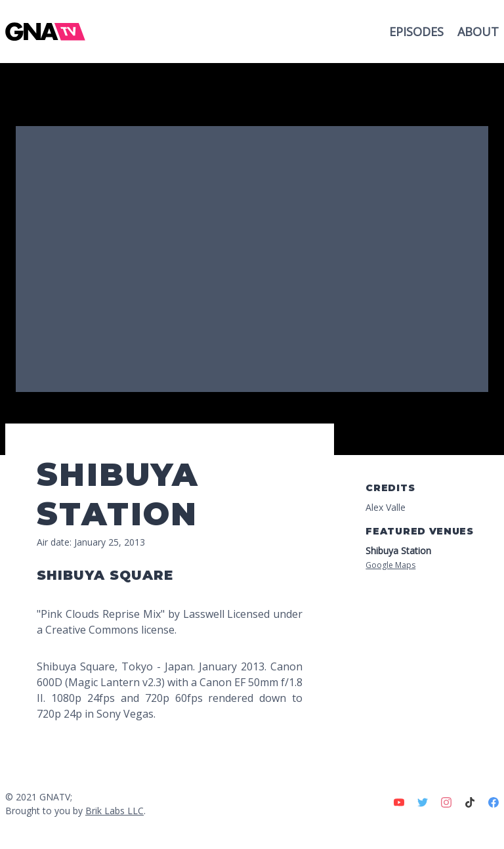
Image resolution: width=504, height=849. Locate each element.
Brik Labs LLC (115, 811)
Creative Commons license (110, 630)
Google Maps (390, 565)
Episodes (418, 32)
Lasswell (204, 614)
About (478, 32)
